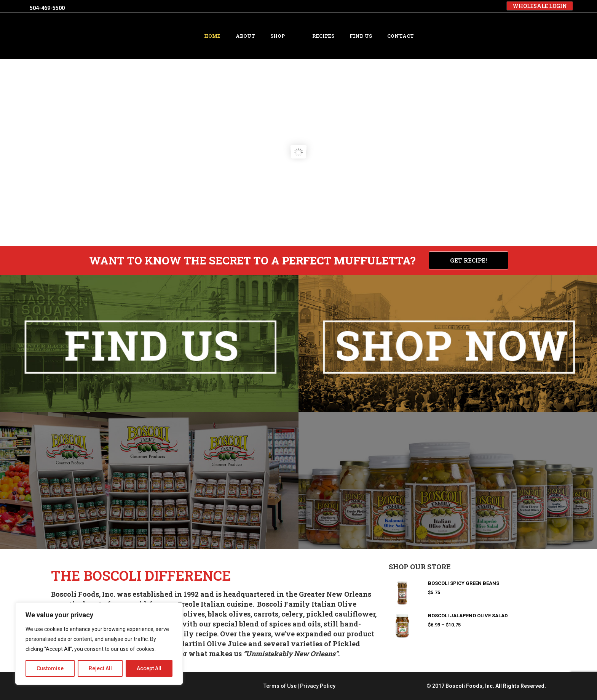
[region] (99, 644)
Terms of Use (280, 686)
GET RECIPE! (469, 260)
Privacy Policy (318, 686)
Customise (50, 668)
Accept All (149, 668)
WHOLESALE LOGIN (540, 6)
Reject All (100, 668)
